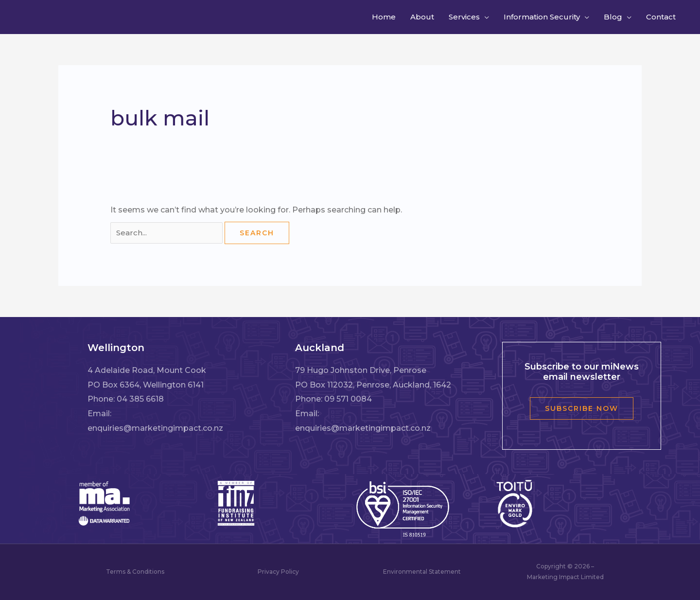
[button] (486, 17)
